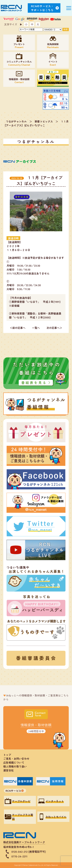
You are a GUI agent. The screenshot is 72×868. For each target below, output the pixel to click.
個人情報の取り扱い (16, 766)
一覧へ (36, 328)
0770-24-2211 (19, 856)
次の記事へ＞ (54, 328)
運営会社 (8, 770)
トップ (7, 755)
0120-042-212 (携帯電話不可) (29, 852)
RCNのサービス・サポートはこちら (42, 8)
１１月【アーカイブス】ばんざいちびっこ (36, 123)
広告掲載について (14, 762)
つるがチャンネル (16, 121)
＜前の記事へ (18, 328)
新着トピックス (44, 121)
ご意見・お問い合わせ (16, 759)
